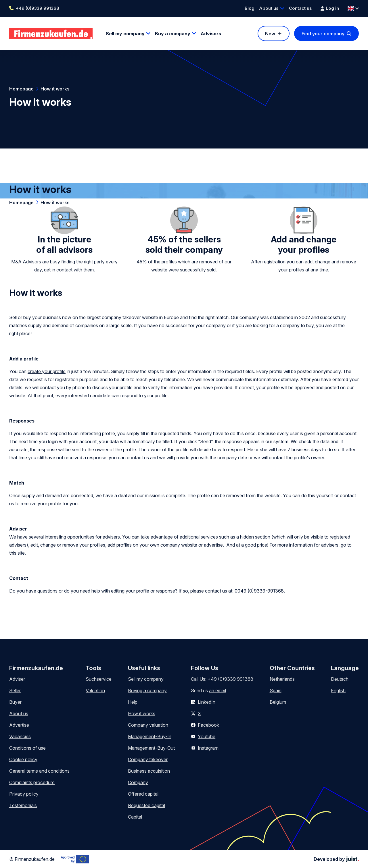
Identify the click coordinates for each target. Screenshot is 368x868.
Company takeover (148, 759)
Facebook (208, 725)
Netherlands (282, 679)
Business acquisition (149, 771)
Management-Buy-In (150, 736)
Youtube (207, 736)
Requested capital (146, 805)
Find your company (323, 34)
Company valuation (148, 725)
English (338, 690)
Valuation (95, 690)
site (21, 553)
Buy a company (173, 34)
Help (133, 702)
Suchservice (99, 679)
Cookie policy (23, 759)
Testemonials (23, 805)
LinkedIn (207, 702)
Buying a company (147, 690)
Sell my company (125, 34)
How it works (55, 89)
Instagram (208, 748)
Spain (276, 690)
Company (138, 782)
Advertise (19, 725)
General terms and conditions (39, 771)
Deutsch (340, 679)
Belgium (278, 702)
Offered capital (143, 794)
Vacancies (20, 736)
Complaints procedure (32, 782)
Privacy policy (24, 794)
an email (217, 690)
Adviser (17, 679)
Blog (250, 8)
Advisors (211, 34)
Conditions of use (27, 748)
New (270, 34)
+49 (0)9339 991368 (38, 8)
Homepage (21, 89)
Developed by (336, 859)
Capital (135, 817)
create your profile (47, 371)
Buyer (15, 702)
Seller (15, 690)
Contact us (300, 8)
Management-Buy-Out (151, 748)
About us (269, 8)
